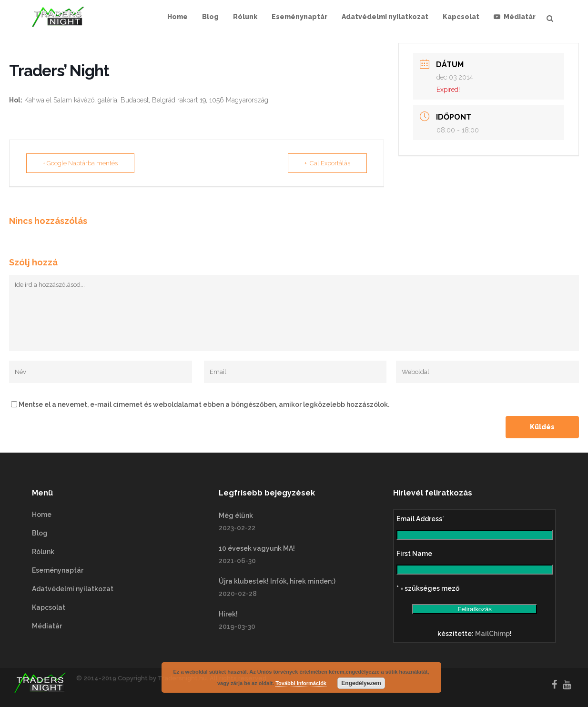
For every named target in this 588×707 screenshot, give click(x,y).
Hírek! (228, 614)
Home (42, 515)
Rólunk (43, 552)
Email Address (421, 519)
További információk (301, 683)
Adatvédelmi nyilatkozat (73, 589)
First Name (414, 554)
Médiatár (47, 626)
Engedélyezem (361, 683)
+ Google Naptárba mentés (80, 163)
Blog (40, 533)
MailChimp (492, 634)
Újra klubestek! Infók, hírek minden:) (277, 581)
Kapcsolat (49, 607)
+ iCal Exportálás (327, 163)
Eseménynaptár (58, 570)
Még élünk (236, 515)
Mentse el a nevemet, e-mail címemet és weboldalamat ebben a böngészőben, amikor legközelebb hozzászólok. (204, 404)
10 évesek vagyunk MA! (257, 548)
